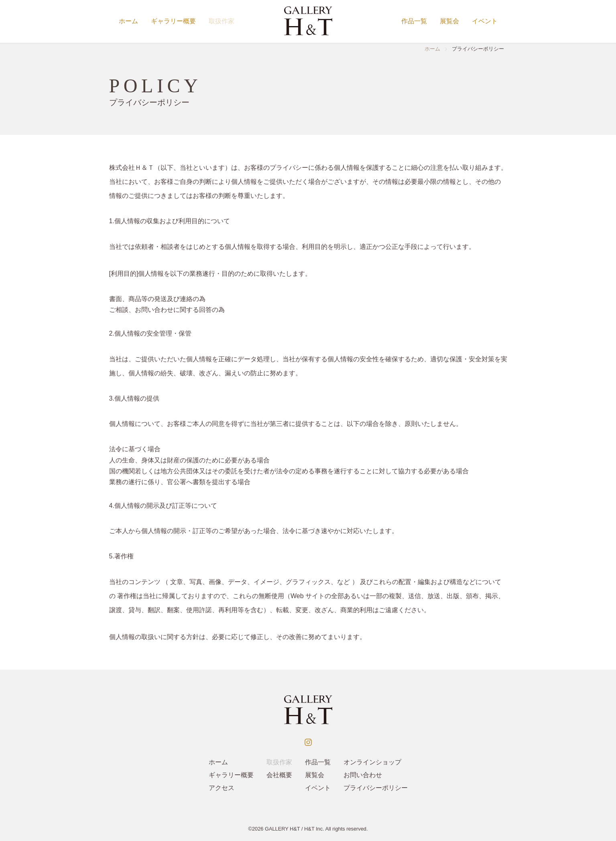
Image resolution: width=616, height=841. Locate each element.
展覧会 (449, 21)
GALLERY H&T (283, 829)
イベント (485, 21)
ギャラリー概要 (173, 21)
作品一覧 (414, 21)
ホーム (128, 21)
